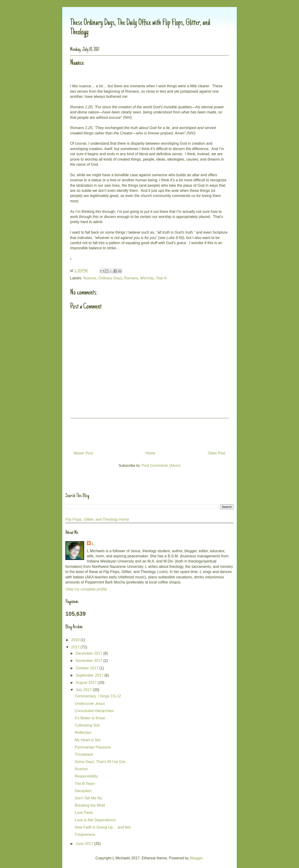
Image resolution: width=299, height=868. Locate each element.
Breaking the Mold (90, 805)
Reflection (83, 733)
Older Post (217, 453)
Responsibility (86, 776)
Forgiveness (85, 835)
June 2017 (85, 844)
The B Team (85, 784)
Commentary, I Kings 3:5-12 (98, 696)
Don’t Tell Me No (88, 798)
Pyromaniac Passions (93, 747)
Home (150, 453)
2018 (76, 640)
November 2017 (89, 661)
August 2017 (87, 683)
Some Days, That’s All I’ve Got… (102, 762)
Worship (147, 278)
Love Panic (84, 813)
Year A (161, 278)
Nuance (90, 278)
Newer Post (83, 453)
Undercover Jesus (90, 704)
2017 (76, 647)
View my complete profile (86, 589)
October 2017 (87, 668)
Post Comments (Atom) (161, 466)
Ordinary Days (110, 278)
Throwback (84, 754)
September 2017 (90, 675)
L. (93, 544)
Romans (131, 278)
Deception (83, 791)
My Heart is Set (87, 740)
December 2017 (89, 653)
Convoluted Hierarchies (94, 711)
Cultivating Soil (87, 725)
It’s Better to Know (90, 718)
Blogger (196, 858)
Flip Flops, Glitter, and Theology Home (97, 519)
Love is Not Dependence (95, 820)
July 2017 (84, 690)
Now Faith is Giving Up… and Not (103, 827)
